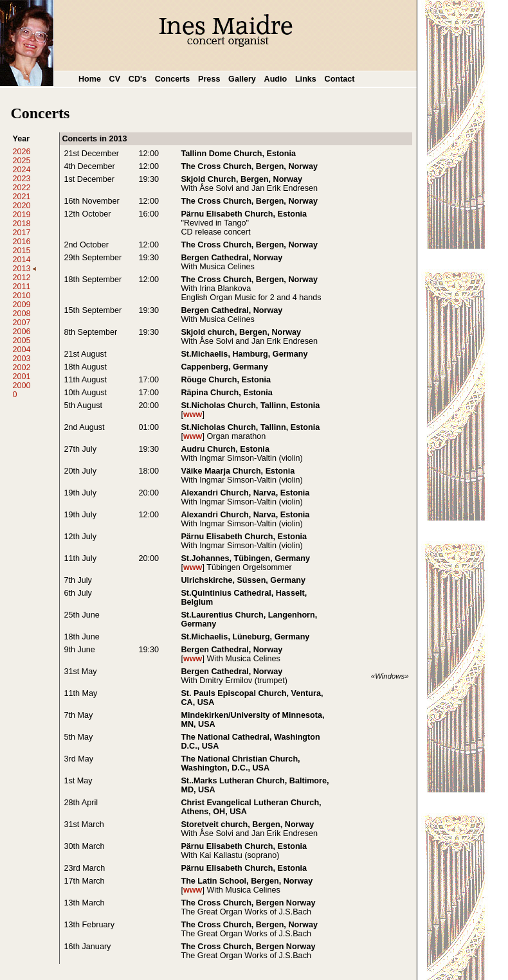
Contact (340, 79)
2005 (21, 341)
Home (90, 79)
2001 (21, 377)
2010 (21, 296)
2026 (21, 152)
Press (209, 79)
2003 (21, 359)
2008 (21, 314)
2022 (21, 188)
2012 (21, 278)
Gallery (242, 79)
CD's (138, 79)
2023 (21, 179)
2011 (21, 287)
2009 (21, 305)
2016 (21, 242)
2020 (21, 206)
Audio (276, 79)
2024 (21, 170)
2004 (21, 350)
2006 (21, 332)
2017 (21, 233)
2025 (21, 161)
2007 (21, 323)
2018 (21, 224)
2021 (21, 197)
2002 (21, 368)
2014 (21, 260)
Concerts (173, 79)
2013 (24, 269)
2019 (21, 215)
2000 (21, 386)
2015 (21, 251)
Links (306, 79)
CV (115, 79)
